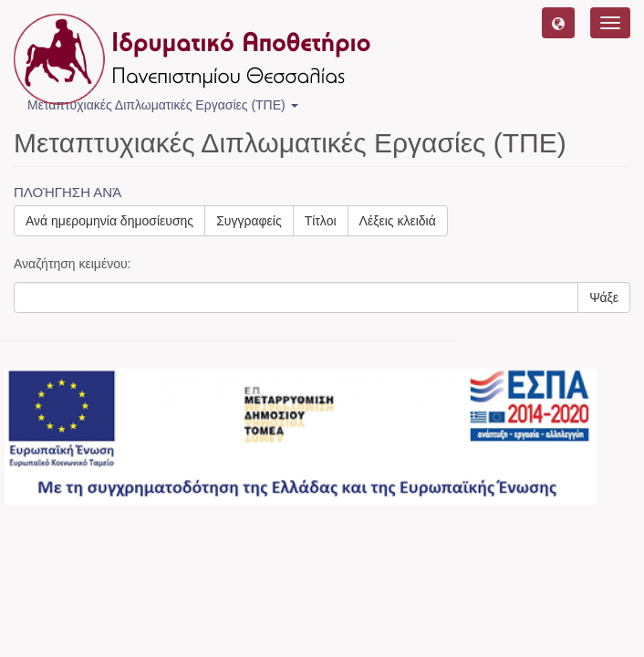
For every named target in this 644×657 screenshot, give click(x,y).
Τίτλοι (321, 221)
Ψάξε (604, 297)
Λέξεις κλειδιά (398, 221)
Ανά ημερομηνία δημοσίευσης (109, 221)
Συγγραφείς (249, 221)
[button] (558, 23)
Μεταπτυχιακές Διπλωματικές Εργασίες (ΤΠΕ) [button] (163, 105)
